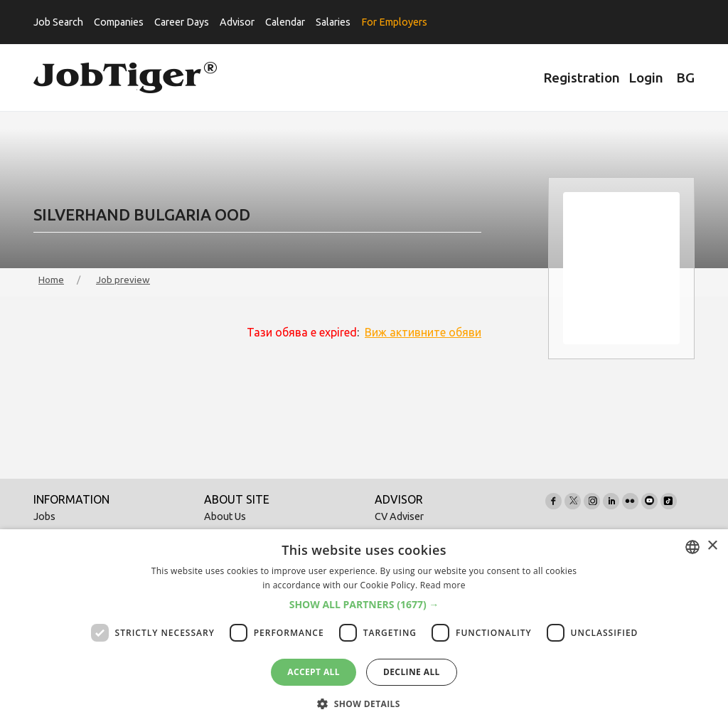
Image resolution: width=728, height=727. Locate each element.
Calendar (285, 22)
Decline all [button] (412, 672)
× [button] (712, 546)
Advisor (237, 22)
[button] (364, 605)
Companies (119, 22)
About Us (225, 516)
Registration (582, 78)
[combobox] (692, 547)
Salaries (333, 22)
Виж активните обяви (423, 332)
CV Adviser (399, 516)
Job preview (123, 280)
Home (51, 280)
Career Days (182, 22)
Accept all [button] (314, 672)
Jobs (44, 516)
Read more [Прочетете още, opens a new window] (443, 585)
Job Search (58, 22)
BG (685, 78)
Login (646, 78)
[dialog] (364, 628)
